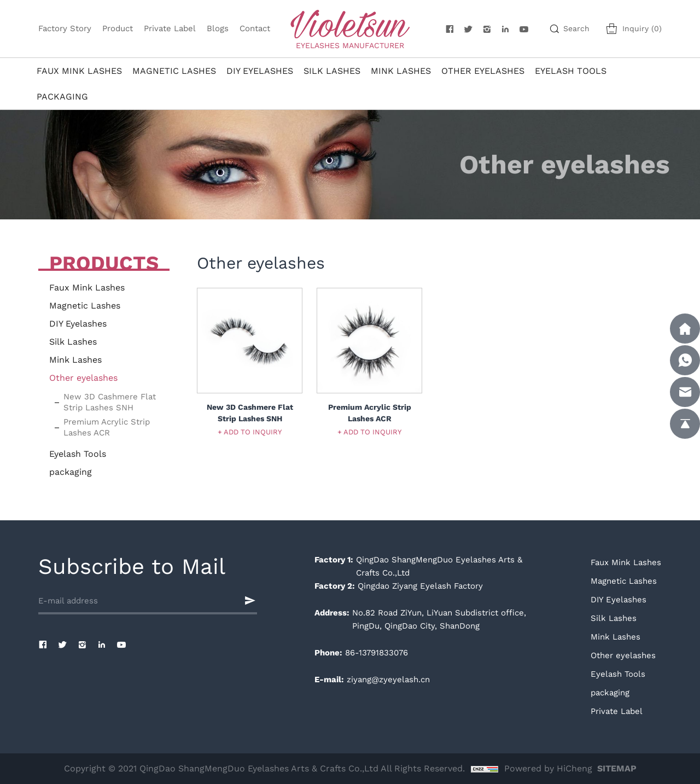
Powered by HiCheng (548, 768)
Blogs (218, 28)
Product (118, 28)
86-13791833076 (377, 653)
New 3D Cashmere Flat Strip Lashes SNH (110, 402)
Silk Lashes (332, 71)
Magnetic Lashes (174, 71)
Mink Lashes (401, 71)
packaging (62, 97)
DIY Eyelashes (260, 71)
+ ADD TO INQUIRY (250, 432)
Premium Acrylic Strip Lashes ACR (107, 427)
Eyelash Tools (571, 71)
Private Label (170, 28)
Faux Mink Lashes (79, 71)
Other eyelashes (483, 71)
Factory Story (65, 28)
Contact (255, 28)
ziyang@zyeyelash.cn (388, 680)
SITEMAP (617, 768)
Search (576, 28)
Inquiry (642, 28)
